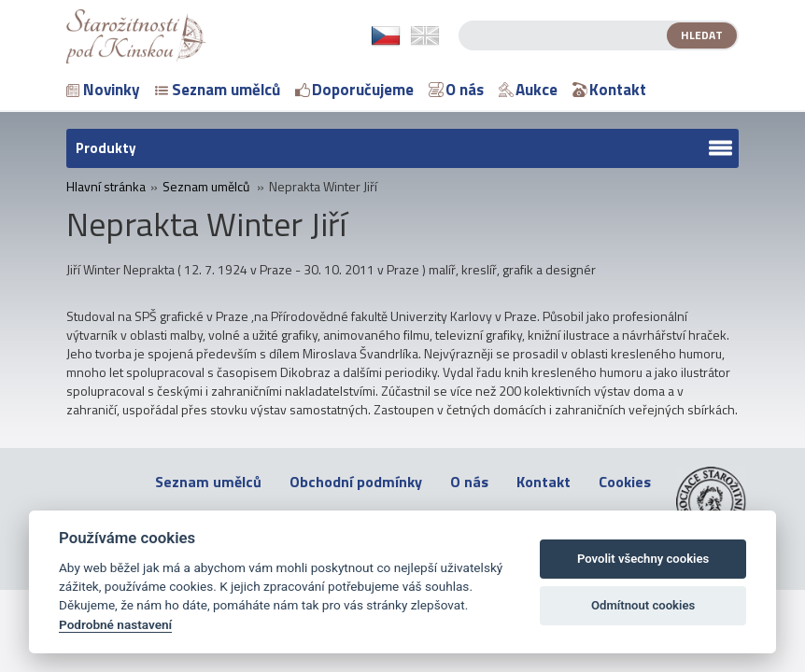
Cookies (625, 482)
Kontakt (609, 90)
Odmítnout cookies (643, 605)
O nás (456, 90)
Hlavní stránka (106, 187)
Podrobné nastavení (115, 624)
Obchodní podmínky (356, 482)
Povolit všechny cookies (643, 559)
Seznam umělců (218, 90)
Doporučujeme (354, 90)
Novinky (103, 90)
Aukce (528, 90)
